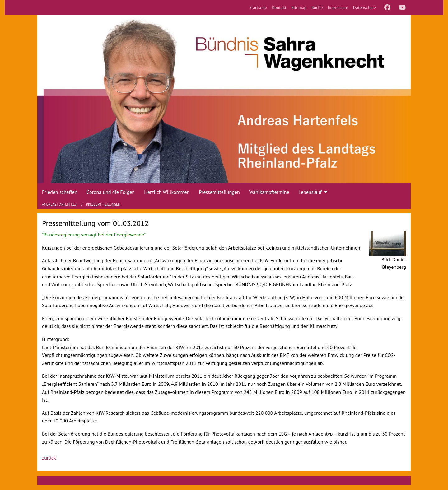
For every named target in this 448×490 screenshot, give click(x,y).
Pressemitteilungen (103, 204)
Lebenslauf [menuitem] (310, 192)
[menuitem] (258, 7)
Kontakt (279, 7)
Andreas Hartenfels (60, 204)
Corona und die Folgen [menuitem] (111, 192)
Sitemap (299, 7)
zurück (49, 458)
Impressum (338, 7)
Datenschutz (365, 7)
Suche (317, 7)
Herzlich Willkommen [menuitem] (167, 192)
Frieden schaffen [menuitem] (60, 192)
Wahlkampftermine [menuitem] (269, 192)
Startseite (258, 7)
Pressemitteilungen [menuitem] (219, 192)
